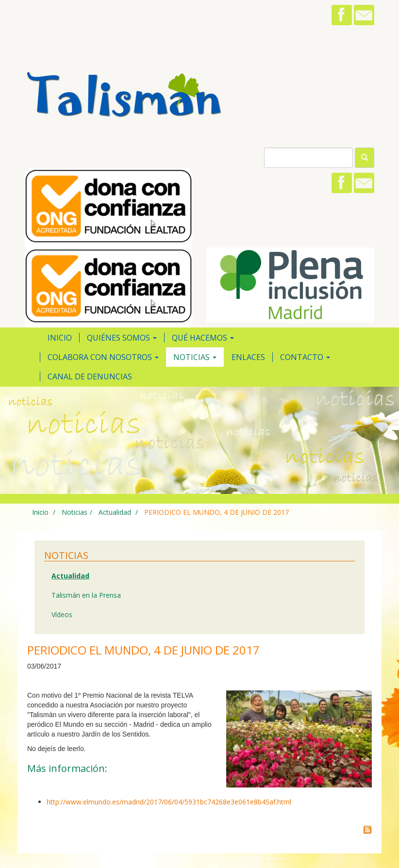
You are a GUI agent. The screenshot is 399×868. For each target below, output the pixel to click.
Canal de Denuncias (90, 377)
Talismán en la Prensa (86, 595)
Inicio (60, 338)
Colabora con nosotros (103, 357)
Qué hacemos (203, 338)
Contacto (305, 357)
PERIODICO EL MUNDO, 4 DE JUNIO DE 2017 (216, 512)
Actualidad (114, 512)
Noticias (195, 357)
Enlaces (248, 357)
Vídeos (62, 614)
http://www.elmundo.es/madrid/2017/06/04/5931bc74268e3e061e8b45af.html (169, 802)
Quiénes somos (122, 338)
